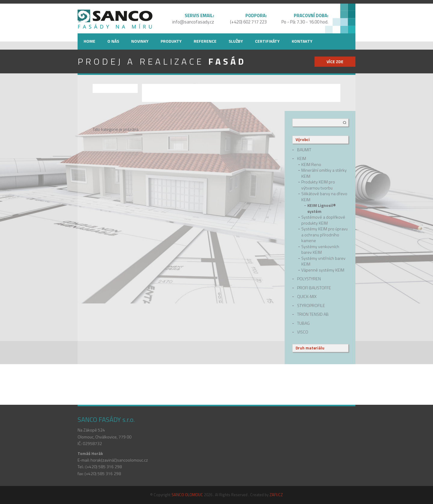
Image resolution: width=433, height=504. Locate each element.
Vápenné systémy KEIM (323, 270)
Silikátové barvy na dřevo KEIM (324, 197)
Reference (205, 41)
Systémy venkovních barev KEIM (320, 249)
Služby (236, 41)
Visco (303, 332)
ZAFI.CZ (276, 495)
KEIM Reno (311, 164)
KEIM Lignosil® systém (322, 208)
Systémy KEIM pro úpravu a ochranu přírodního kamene (324, 235)
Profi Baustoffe (314, 288)
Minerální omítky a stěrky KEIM (324, 173)
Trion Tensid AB (313, 314)
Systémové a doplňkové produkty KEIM (323, 220)
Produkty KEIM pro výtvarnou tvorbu (318, 185)
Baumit (304, 150)
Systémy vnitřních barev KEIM (323, 261)
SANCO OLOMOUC (187, 495)
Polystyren (309, 279)
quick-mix (307, 297)
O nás (113, 41)
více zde (335, 61)
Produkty (171, 41)
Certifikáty (267, 41)
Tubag (303, 323)
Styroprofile (311, 306)
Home (89, 41)
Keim (302, 158)
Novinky (140, 41)
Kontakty (302, 41)
